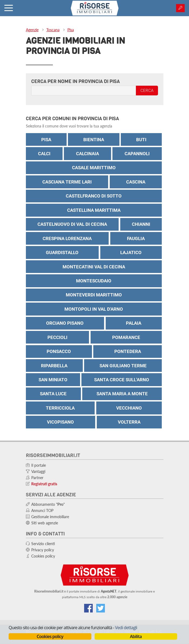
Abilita (136, 636)
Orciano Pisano (65, 323)
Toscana (53, 30)
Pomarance (126, 337)
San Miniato (53, 380)
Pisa (71, 30)
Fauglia (136, 238)
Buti (141, 140)
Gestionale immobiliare (50, 517)
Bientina (94, 140)
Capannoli (137, 154)
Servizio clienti (43, 544)
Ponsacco (59, 351)
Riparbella (54, 366)
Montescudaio (94, 281)
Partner (37, 478)
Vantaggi (38, 471)
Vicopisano (60, 422)
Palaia (134, 323)
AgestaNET (109, 591)
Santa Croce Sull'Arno (122, 380)
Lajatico (131, 252)
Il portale (39, 465)
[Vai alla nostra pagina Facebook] (88, 608)
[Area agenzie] (180, 8)
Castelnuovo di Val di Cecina (72, 224)
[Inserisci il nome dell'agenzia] (84, 91)
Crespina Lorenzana (67, 238)
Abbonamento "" (48, 504)
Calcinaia (87, 154)
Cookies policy (50, 636)
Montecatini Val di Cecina (94, 267)
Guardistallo (62, 252)
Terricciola (60, 408)
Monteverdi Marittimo (94, 295)
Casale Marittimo (94, 168)
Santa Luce (53, 394)
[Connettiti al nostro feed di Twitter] (101, 608)
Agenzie (32, 30)
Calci (44, 154)
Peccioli (57, 337)
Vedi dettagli (126, 628)
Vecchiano (129, 408)
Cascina (136, 182)
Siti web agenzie (45, 523)
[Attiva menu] (9, 8)
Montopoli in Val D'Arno (94, 309)
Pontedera (128, 351)
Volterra (129, 422)
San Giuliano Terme (123, 366)
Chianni (141, 224)
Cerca (147, 91)
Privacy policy (43, 550)
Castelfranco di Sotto (94, 196)
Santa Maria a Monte (122, 394)
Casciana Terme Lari (67, 182)
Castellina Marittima (94, 210)
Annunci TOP (42, 510)
